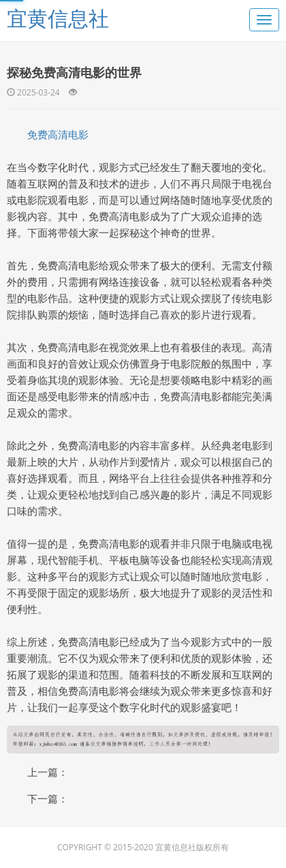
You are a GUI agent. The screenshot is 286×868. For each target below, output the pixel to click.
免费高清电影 (58, 134)
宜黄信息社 (58, 18)
